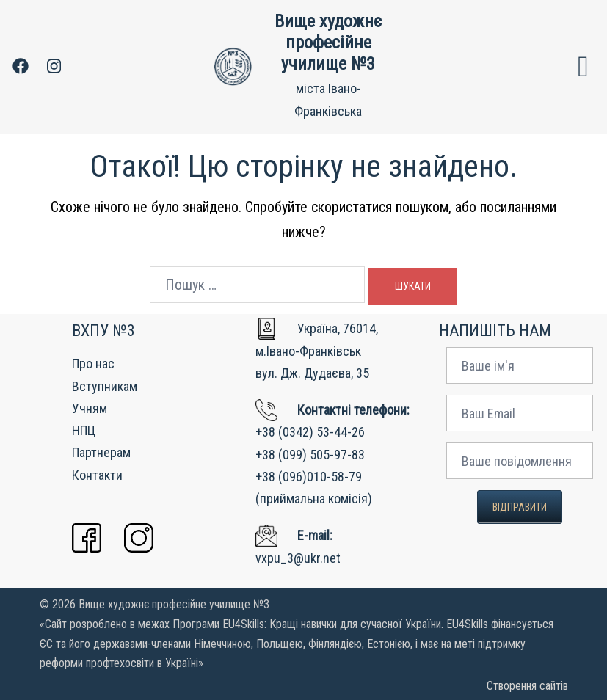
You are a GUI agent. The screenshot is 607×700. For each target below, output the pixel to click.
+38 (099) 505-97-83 (310, 455)
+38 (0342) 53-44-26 (310, 432)
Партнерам (101, 452)
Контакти (97, 475)
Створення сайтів (527, 686)
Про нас (93, 364)
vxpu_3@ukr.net (298, 558)
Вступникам (105, 386)
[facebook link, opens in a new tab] (20, 66)
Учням (90, 408)
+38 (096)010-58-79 (309, 477)
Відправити (520, 507)
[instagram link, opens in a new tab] (52, 66)
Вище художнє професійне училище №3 (328, 43)
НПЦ (84, 430)
